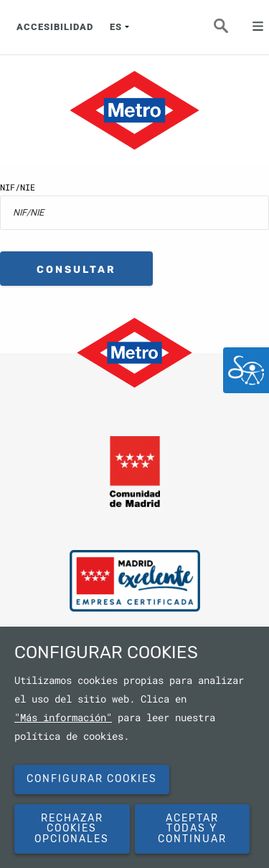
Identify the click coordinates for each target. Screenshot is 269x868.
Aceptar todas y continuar (192, 829)
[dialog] (134, 747)
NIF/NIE (18, 187)
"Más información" (63, 718)
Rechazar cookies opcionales (72, 829)
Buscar (230, 30)
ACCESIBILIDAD (55, 27)
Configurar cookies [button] (92, 779)
